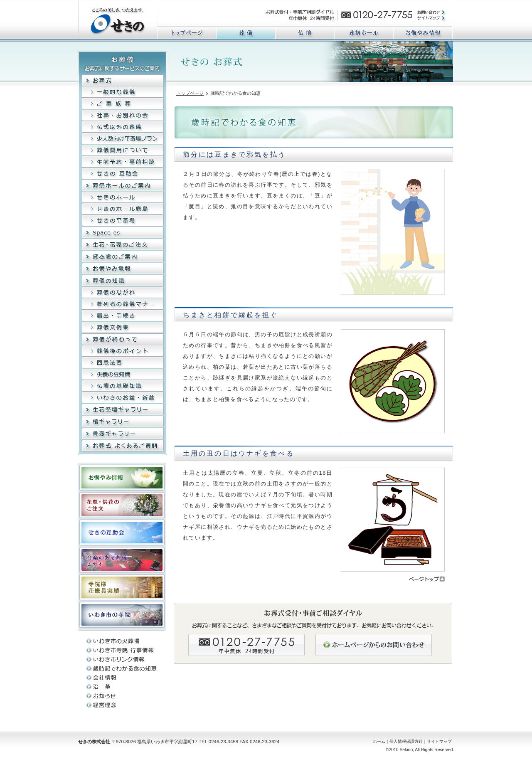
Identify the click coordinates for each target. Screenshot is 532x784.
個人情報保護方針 (406, 741)
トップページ (190, 93)
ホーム (379, 741)
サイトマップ (439, 741)
